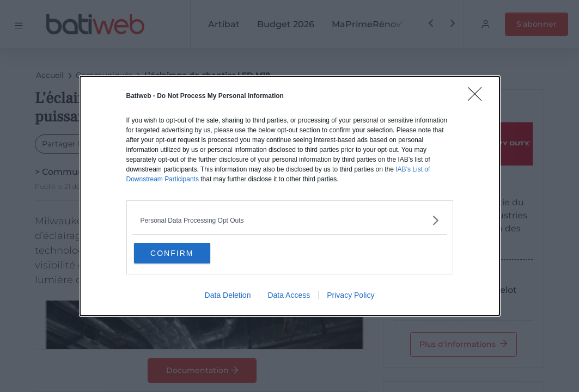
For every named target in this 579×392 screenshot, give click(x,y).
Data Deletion (228, 297)
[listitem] (290, 219)
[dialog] (290, 196)
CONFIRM (188, 253)
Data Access (289, 297)
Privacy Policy (351, 297)
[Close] (478, 96)
